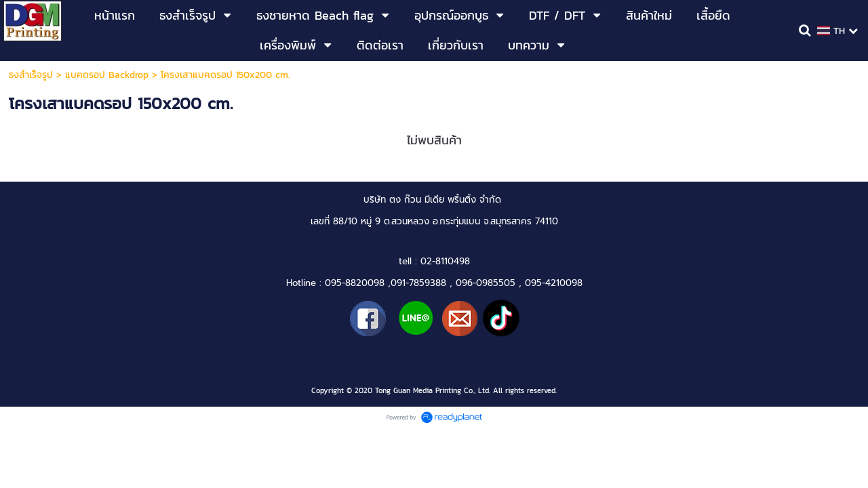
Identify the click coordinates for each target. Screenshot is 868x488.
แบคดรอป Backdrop (107, 75)
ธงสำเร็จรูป (31, 75)
